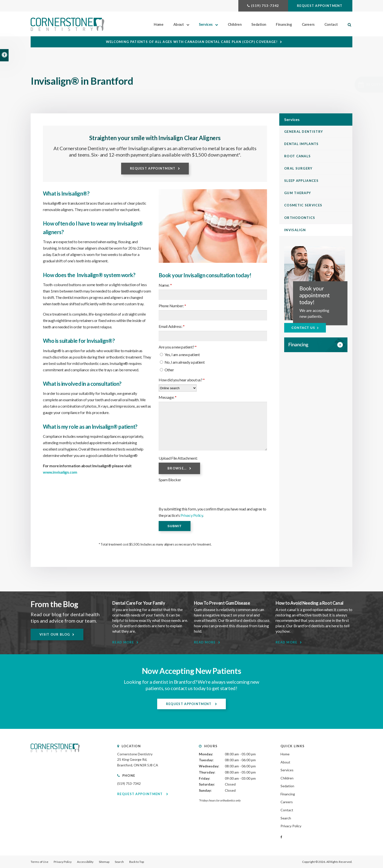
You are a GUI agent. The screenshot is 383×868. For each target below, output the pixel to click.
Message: (168, 397)
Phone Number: (172, 306)
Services (206, 24)
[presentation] (196, 494)
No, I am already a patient (182, 362)
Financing (284, 24)
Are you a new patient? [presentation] (178, 347)
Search (286, 818)
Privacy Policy (192, 515)
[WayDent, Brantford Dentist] (316, 345)
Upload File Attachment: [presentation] (178, 458)
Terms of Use (39, 862)
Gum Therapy (298, 193)
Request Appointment (153, 168)
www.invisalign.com (60, 472)
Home (159, 24)
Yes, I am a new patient (180, 354)
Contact (331, 24)
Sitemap (104, 862)
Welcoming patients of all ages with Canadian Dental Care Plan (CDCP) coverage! (192, 42)
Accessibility (85, 862)
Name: (165, 285)
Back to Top (137, 862)
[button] (350, 85)
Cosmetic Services (303, 205)
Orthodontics (300, 218)
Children (235, 24)
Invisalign (295, 230)
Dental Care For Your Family (139, 603)
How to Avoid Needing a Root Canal (310, 603)
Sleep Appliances (301, 181)
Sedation (259, 24)
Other (167, 370)
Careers (308, 24)
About (179, 24)
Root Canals (297, 156)
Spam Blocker (170, 480)
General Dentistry (304, 132)
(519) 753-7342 (265, 6)
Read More (123, 642)
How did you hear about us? (182, 380)
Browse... (177, 468)
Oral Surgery (298, 168)
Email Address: (172, 326)
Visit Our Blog (55, 634)
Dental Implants (301, 144)
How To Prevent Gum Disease (222, 603)
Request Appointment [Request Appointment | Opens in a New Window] (320, 6)
